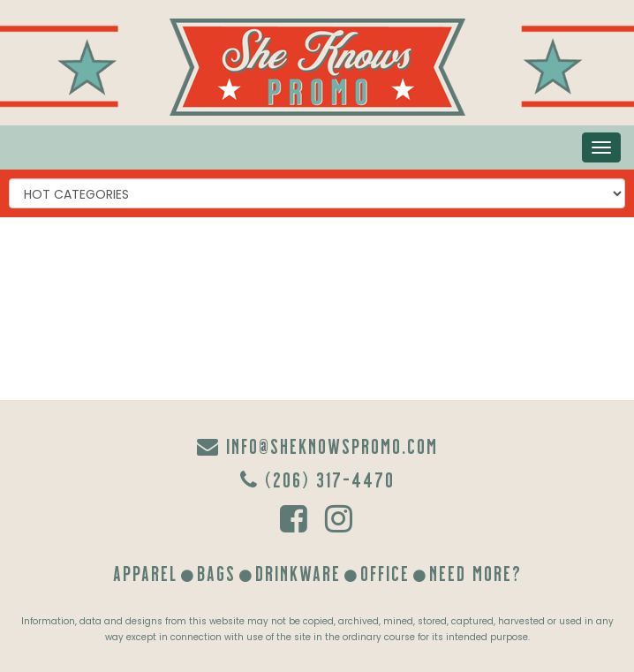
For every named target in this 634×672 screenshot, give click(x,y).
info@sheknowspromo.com (317, 445)
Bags (216, 573)
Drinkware (298, 573)
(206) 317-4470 (317, 479)
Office (385, 573)
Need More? (475, 573)
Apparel (145, 573)
